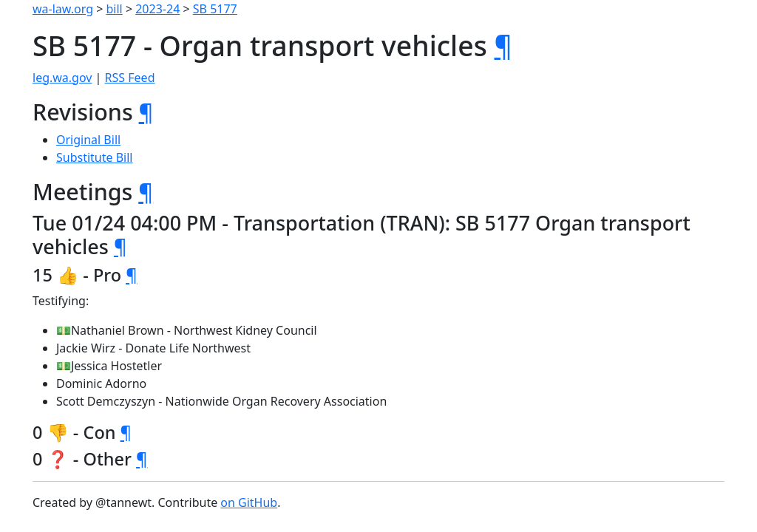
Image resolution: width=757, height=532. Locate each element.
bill (115, 9)
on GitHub (249, 502)
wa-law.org (63, 9)
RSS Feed (130, 78)
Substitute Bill (95, 157)
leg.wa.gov (62, 78)
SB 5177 (215, 9)
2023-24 (157, 9)
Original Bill (88, 140)
